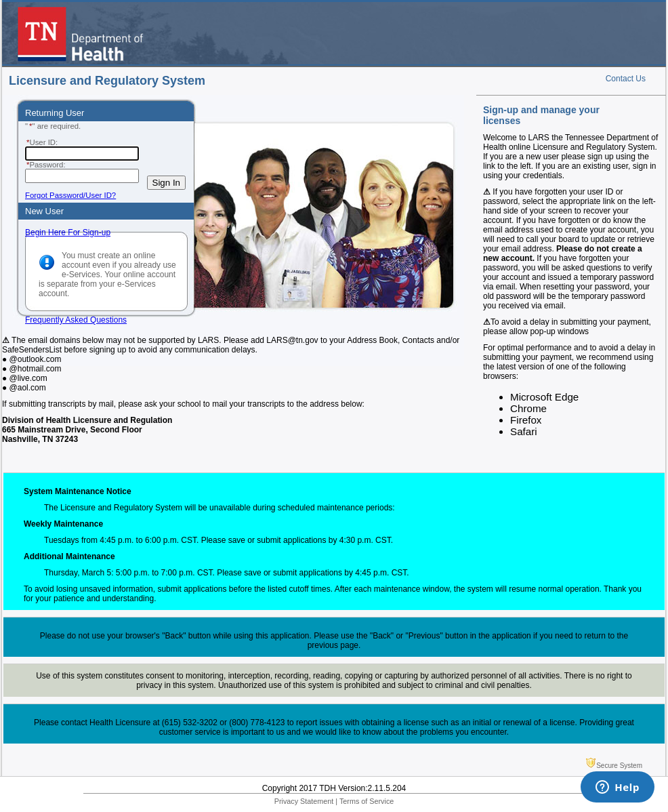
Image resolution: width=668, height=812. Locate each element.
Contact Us (626, 79)
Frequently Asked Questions (76, 320)
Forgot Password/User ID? (70, 195)
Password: (45, 165)
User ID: (41, 142)
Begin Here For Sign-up (68, 232)
